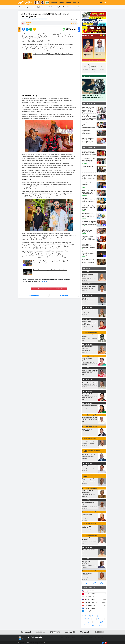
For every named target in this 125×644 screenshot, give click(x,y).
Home (62, 638)
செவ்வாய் (86, 69)
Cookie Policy (92, 638)
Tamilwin (31, 643)
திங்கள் (94, 69)
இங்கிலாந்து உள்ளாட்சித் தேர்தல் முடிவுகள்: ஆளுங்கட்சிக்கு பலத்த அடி (89, 177)
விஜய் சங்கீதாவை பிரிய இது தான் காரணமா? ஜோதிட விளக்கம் (89, 230)
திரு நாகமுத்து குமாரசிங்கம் (89, 479)
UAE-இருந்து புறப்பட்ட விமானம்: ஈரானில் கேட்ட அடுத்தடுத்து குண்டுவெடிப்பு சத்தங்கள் (89, 253)
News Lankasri (85, 180)
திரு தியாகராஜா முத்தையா (89, 310)
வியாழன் (94, 66)
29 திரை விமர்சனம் (87, 166)
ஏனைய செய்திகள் (89, 147)
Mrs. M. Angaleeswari (87, 54)
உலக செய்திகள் (86, 619)
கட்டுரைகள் (101, 625)
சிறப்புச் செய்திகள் (89, 104)
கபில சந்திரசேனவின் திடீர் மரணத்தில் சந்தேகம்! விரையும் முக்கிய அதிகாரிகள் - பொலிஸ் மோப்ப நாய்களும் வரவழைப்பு (88, 110)
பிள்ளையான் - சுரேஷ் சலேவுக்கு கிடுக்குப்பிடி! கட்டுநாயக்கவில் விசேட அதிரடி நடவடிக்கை (52, 262)
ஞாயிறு (102, 69)
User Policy (83, 638)
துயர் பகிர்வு (87, 268)
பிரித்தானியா (101, 619)
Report (74, 23)
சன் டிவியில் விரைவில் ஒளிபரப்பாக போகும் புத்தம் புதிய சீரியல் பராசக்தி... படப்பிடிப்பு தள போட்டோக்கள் (89, 160)
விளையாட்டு (75, 7)
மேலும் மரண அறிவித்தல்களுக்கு (94, 583)
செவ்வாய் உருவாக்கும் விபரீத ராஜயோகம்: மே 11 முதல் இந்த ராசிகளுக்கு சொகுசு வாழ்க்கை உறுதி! (89, 153)
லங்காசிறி (54, 3)
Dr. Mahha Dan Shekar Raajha (99, 54)
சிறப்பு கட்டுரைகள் (89, 76)
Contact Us (74, 638)
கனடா (94, 619)
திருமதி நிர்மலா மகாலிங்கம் (89, 406)
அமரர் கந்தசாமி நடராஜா (88, 441)
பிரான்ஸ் (90, 622)
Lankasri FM (76, 3)
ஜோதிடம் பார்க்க (89, 35)
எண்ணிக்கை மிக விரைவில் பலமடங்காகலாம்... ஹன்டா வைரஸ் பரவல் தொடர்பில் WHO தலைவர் (89, 185)
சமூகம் (29, 24)
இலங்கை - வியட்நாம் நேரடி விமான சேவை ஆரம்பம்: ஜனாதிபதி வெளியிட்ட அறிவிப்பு (88, 141)
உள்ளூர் (33, 7)
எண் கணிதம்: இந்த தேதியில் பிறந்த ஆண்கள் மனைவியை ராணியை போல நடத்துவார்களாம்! (88, 238)
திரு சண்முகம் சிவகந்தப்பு (89, 382)
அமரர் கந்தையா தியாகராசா (89, 417)
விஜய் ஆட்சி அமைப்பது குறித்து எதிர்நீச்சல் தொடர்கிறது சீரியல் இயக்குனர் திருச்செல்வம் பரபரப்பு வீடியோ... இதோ (89, 192)
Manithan (84, 156)
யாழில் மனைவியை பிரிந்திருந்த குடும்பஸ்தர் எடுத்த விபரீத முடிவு (53, 54)
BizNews (66, 7)
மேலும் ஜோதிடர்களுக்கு (94, 60)
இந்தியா (39, 7)
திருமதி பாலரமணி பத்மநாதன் (90, 370)
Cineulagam (84, 163)
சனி (94, 72)
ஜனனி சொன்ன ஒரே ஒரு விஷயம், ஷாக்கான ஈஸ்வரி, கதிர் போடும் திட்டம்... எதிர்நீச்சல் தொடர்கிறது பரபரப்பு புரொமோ (89, 261)
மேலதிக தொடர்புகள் (90, 588)
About (67, 638)
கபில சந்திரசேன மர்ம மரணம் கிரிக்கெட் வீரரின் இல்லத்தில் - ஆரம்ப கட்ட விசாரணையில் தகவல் (89, 117)
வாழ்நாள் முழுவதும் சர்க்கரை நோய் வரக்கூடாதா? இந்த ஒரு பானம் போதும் (88, 215)
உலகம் (46, 7)
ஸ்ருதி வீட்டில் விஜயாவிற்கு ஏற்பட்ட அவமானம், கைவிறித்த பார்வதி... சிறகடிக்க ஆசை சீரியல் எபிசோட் (88, 246)
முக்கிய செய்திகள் (34, 295)
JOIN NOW (44, 281)
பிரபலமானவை (64, 295)
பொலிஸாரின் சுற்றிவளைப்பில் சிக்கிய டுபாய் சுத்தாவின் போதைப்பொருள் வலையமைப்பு (89, 133)
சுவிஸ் (84, 622)
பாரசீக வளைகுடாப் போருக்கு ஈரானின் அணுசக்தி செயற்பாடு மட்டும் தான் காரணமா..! (92, 97)
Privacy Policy (102, 638)
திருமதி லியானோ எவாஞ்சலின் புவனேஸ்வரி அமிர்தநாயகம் (89, 323)
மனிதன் (62, 3)
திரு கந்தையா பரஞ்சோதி (89, 454)
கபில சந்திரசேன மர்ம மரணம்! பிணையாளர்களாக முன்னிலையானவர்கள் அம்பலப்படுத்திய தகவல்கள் (88, 125)
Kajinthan (28, 22)
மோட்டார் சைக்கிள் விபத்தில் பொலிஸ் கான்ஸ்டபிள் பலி (50, 270)
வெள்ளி (86, 66)
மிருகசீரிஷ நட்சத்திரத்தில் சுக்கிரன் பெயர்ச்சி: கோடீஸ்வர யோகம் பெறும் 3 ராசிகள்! (89, 200)
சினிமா (68, 3)
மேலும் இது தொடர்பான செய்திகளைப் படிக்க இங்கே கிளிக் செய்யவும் (49, 289)
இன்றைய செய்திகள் (94, 64)
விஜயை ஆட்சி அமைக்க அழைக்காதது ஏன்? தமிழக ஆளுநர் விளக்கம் (89, 223)
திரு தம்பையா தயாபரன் (88, 550)
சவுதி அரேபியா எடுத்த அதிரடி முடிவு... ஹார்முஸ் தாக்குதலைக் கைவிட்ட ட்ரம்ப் (89, 207)
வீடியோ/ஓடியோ (92, 625)
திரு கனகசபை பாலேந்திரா (89, 286)
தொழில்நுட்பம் (86, 616)
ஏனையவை (85, 7)
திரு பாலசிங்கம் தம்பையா (89, 466)
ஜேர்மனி (96, 622)
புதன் (102, 66)
